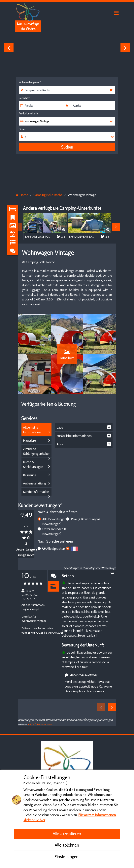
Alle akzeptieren (67, 833)
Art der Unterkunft (28, 113)
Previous (9, 48)
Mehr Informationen (40, 724)
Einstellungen (67, 856)
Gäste (22, 129)
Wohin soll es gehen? (30, 82)
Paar (85, 519)
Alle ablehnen (67, 845)
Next (125, 48)
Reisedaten (24, 98)
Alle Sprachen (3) (58, 549)
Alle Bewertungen (56, 521)
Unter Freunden (54, 531)
